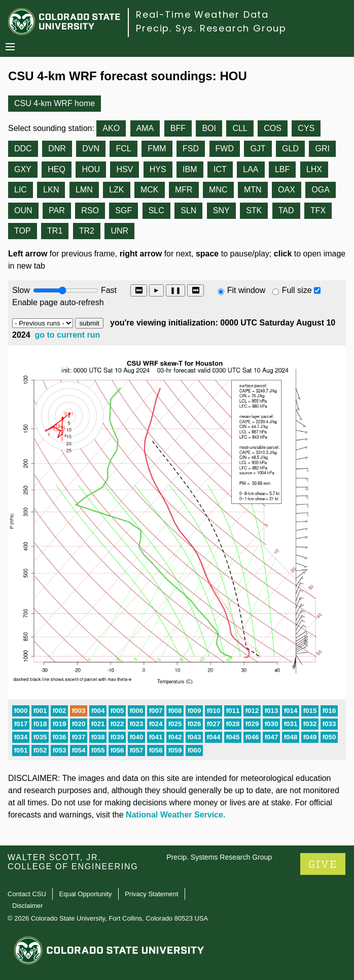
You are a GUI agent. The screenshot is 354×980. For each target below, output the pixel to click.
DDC (23, 149)
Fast (108, 290)
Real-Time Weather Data (202, 14)
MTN (253, 190)
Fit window (246, 290)
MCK (150, 190)
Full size (297, 290)
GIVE (323, 864)
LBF (282, 169)
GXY (23, 169)
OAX (287, 190)
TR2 (87, 231)
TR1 (55, 231)
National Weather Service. (175, 815)
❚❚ (175, 290)
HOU (91, 169)
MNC (218, 190)
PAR (57, 210)
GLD (290, 149)
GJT (258, 149)
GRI (322, 149)
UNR (119, 231)
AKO (111, 128)
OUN (23, 210)
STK (254, 210)
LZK (116, 190)
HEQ (57, 169)
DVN (91, 149)
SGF (123, 210)
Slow (21, 290)
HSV (125, 169)
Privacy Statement (152, 894)
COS (273, 128)
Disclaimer (28, 906)
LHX (314, 169)
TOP (23, 231)
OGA (321, 190)
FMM (157, 149)
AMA (145, 128)
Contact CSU (27, 894)
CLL (240, 128)
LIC (21, 190)
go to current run (68, 335)
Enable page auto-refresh (58, 302)
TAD (286, 210)
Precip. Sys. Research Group (211, 28)
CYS (306, 128)
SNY (221, 210)
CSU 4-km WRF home (55, 103)
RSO (90, 210)
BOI (209, 128)
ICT (220, 169)
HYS (158, 169)
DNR (57, 149)
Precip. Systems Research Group (219, 857)
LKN (51, 190)
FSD (191, 149)
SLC (156, 210)
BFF (178, 128)
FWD (225, 149)
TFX (318, 210)
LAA (251, 169)
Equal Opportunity (86, 894)
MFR (184, 190)
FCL (123, 149)
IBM (190, 169)
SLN (188, 210)
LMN (84, 190)
